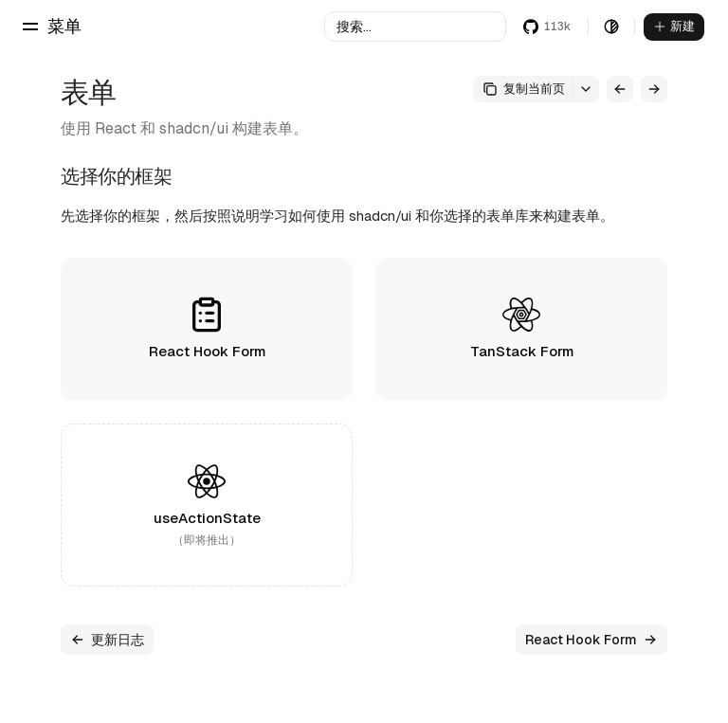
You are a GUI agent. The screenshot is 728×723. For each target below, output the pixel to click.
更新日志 (107, 640)
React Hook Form (591, 640)
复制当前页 (524, 89)
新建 (674, 26)
